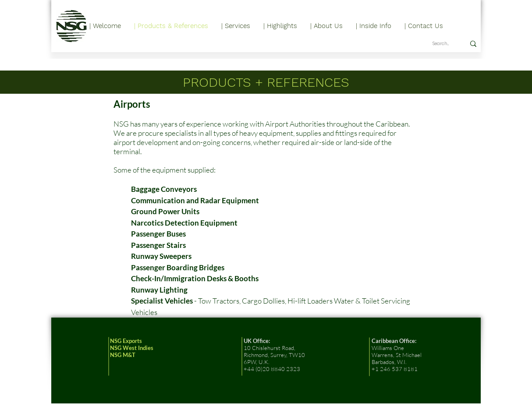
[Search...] (442, 44)
